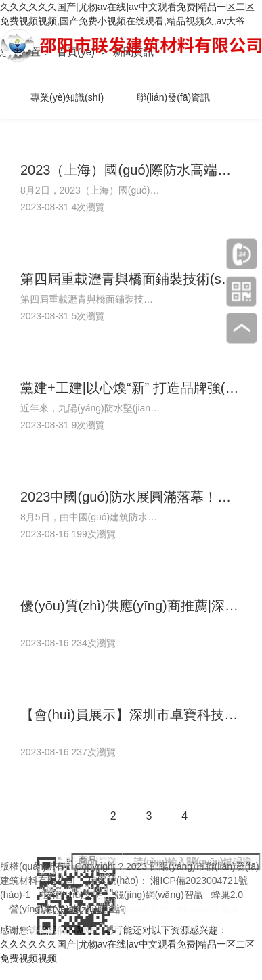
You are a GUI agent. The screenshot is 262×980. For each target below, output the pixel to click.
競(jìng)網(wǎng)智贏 (159, 895)
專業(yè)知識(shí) (67, 97)
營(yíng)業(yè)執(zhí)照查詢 (68, 909)
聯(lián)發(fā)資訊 (173, 97)
